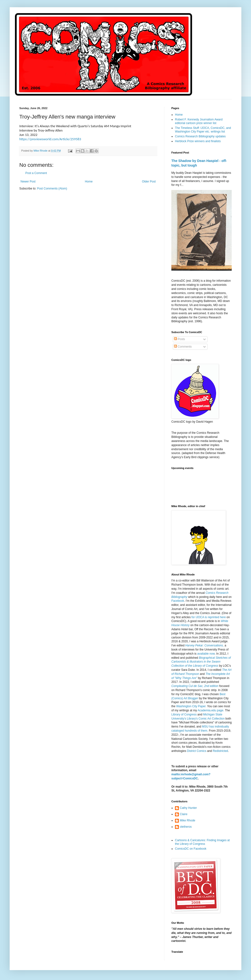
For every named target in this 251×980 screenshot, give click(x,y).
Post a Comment (36, 173)
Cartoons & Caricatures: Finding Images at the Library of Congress (202, 842)
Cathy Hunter (188, 808)
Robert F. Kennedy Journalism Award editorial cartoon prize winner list (199, 121)
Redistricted (220, 751)
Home (89, 182)
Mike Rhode (188, 820)
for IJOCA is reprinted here (209, 617)
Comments (183, 347)
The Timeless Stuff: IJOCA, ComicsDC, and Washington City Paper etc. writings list (203, 130)
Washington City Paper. (191, 706)
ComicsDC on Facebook (191, 849)
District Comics (197, 751)
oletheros (186, 827)
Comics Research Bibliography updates (200, 136)
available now (206, 654)
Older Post (149, 182)
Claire (184, 814)
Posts (179, 339)
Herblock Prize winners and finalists (198, 141)
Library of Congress (184, 714)
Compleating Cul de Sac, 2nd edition (195, 686)
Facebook (178, 601)
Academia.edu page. (211, 710)
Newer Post (28, 182)
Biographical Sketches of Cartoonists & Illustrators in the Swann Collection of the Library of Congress (201, 662)
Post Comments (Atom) (52, 189)
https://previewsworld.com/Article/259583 (50, 139)
